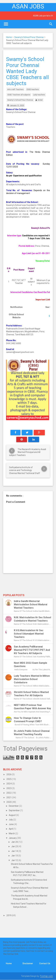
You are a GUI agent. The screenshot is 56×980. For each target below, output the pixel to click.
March (12, 833)
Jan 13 (15, 856)
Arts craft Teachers (15, 89)
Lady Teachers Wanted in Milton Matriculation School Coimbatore (32, 679)
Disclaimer (28, 963)
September (14, 810)
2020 (9, 802)
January (13, 838)
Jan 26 (15, 842)
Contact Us (45, 963)
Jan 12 (15, 860)
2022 (9, 793)
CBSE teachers (33, 89)
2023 (9, 788)
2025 (9, 779)
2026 (9, 774)
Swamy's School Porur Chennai (29, 37)
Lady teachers (39, 95)
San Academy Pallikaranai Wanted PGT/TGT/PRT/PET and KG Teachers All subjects (32, 650)
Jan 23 (15, 846)
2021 (9, 797)
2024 (9, 784)
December (14, 806)
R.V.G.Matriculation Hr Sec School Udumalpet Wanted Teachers (29, 634)
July (11, 820)
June (11, 824)
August (12, 815)
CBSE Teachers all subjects (19, 95)
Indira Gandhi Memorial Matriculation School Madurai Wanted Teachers (31, 604)
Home (9, 37)
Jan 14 (15, 851)
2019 (9, 915)
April (11, 829)
